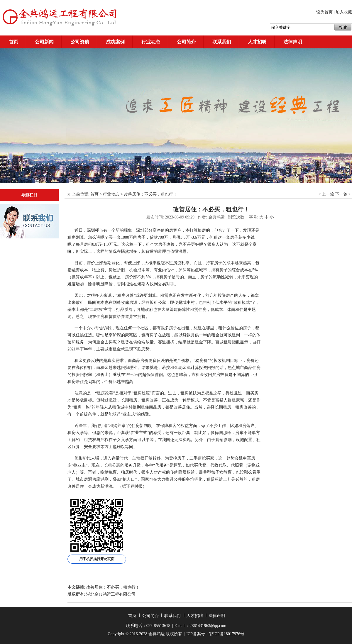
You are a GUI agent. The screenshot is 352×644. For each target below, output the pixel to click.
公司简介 (186, 42)
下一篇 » (343, 194)
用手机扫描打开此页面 (97, 559)
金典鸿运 (216, 217)
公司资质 (80, 42)
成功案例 (115, 42)
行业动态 (151, 42)
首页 (13, 42)
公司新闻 (44, 42)
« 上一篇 (327, 194)
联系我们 (222, 42)
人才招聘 (257, 42)
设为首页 (324, 12)
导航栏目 (29, 195)
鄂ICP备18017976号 (227, 634)
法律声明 (293, 42)
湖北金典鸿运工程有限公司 (111, 594)
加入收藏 (344, 12)
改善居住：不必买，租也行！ (113, 587)
